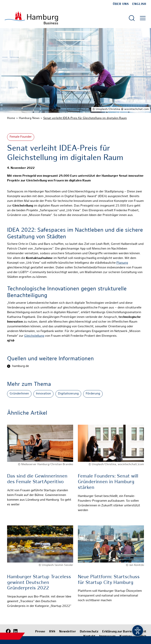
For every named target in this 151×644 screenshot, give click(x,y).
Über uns (121, 4)
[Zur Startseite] (31, 18)
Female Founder (21, 137)
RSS (52, 632)
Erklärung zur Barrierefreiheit (124, 632)
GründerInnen (19, 394)
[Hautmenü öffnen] (143, 18)
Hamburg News (29, 118)
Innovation (43, 394)
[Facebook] (8, 631)
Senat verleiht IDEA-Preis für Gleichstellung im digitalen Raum (85, 118)
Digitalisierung (68, 394)
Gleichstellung (34, 336)
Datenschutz (89, 632)
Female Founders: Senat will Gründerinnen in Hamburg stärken (108, 482)
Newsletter (68, 632)
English (139, 4)
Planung (122, 263)
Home (11, 118)
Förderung (93, 394)
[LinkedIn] (15, 631)
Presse (40, 632)
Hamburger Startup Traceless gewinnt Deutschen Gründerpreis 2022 (39, 583)
